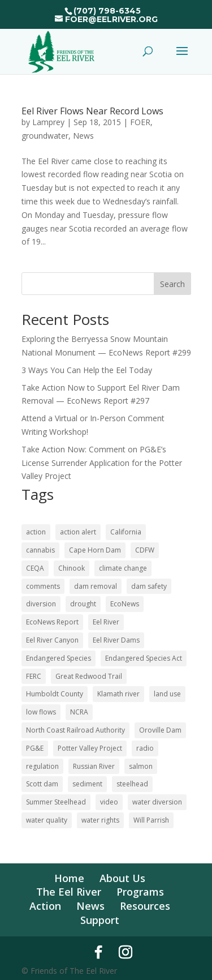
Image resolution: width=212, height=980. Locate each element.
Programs (140, 892)
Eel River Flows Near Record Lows (92, 111)
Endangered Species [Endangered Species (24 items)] (59, 658)
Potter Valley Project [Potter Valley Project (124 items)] (90, 748)
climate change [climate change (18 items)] (123, 568)
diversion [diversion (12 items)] (41, 604)
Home (69, 878)
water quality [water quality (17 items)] (47, 820)
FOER (140, 122)
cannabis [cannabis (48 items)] (40, 550)
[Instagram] (126, 952)
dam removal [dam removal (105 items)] (96, 586)
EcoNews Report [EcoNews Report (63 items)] (52, 622)
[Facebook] (98, 952)
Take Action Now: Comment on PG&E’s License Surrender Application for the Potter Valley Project (102, 463)
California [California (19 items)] (126, 532)
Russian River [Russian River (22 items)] (94, 766)
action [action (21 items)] (36, 532)
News (83, 136)
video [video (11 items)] (109, 802)
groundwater (45, 136)
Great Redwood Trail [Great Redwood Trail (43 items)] (89, 676)
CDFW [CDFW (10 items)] (145, 550)
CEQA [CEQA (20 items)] (35, 568)
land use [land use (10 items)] (167, 694)
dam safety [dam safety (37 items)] (149, 586)
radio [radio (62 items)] (145, 748)
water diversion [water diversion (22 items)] (157, 802)
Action (45, 906)
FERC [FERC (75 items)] (34, 676)
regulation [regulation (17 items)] (42, 766)
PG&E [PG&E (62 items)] (35, 748)
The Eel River (69, 892)
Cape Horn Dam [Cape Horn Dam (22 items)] (95, 550)
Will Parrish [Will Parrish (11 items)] (151, 820)
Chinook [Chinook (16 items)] (72, 568)
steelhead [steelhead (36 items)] (132, 784)
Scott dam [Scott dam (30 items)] (42, 784)
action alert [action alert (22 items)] (78, 532)
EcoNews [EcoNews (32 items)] (125, 604)
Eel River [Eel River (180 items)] (106, 622)
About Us (122, 878)
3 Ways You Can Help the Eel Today (87, 370)
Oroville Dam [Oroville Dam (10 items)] (160, 730)
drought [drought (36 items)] (83, 604)
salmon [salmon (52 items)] (141, 766)
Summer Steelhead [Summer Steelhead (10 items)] (56, 802)
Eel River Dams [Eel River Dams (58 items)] (116, 640)
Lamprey (48, 122)
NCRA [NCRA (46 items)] (79, 712)
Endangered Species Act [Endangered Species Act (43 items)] (144, 658)
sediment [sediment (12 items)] (87, 784)
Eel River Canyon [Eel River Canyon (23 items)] (52, 640)
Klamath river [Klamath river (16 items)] (118, 694)
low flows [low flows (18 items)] (41, 712)
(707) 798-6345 (107, 11)
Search (172, 284)
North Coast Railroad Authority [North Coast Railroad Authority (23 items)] (75, 730)
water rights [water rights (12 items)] (100, 820)
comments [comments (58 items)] (43, 586)
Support (100, 920)
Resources (145, 906)
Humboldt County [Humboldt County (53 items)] (55, 694)
